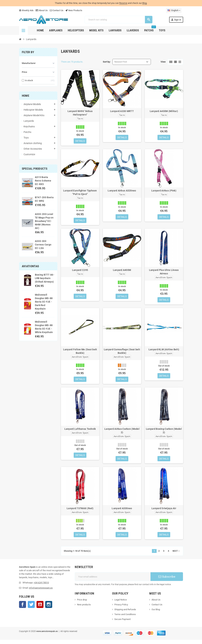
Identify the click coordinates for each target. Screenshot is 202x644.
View (163, 62)
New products (84, 609)
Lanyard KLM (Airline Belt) (164, 352)
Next (176, 555)
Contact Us (57, 10)
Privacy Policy (121, 609)
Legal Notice (121, 604)
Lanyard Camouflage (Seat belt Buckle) (122, 353)
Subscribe (167, 581)
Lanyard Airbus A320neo (122, 191)
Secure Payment (122, 623)
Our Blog (156, 614)
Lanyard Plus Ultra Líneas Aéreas (164, 273)
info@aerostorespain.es (41, 592)
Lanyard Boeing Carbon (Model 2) (164, 433)
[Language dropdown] (174, 10)
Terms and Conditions (125, 618)
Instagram (49, 609)
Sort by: (107, 62)
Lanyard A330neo (122, 512)
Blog (144, 3)
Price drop (82, 604)
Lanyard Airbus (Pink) (164, 191)
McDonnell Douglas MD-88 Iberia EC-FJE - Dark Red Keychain (44, 302)
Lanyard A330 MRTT (122, 111)
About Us (42, 10)
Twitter (31, 609)
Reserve (123, 3)
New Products (74, 10)
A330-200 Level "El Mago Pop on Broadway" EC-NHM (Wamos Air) (44, 221)
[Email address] (113, 581)
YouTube (40, 609)
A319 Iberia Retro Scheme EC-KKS (43, 181)
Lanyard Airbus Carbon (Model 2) (122, 433)
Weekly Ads (26, 10)
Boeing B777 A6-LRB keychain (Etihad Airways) (45, 278)
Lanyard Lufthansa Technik (80, 432)
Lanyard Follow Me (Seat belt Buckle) (80, 353)
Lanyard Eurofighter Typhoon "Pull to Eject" (80, 193)
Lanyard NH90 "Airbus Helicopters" (80, 113)
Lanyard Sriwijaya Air (164, 512)
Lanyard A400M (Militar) (164, 111)
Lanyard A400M (122, 271)
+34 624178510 (41, 587)
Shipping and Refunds (125, 614)
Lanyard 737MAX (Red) (80, 512)
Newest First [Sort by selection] (121, 62)
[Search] (118, 20)
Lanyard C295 (80, 271)
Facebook (23, 609)
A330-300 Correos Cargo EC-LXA (43, 245)
